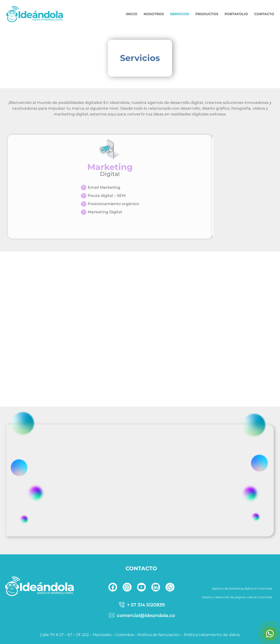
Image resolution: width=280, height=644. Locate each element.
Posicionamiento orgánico (113, 204)
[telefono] (141, 605)
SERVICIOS (180, 14)
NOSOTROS (154, 14)
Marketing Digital (105, 212)
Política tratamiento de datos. (212, 635)
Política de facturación (159, 635)
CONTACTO (264, 14)
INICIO (132, 14)
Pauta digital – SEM (107, 196)
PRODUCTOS (207, 14)
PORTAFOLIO (236, 14)
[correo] (141, 615)
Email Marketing (104, 187)
